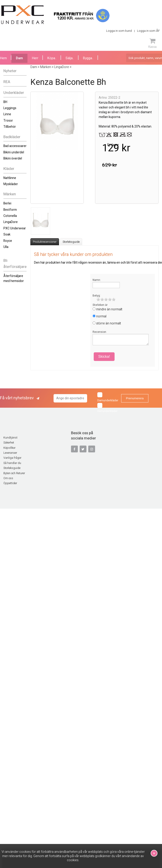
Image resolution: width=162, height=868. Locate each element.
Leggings (10, 108)
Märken (10, 194)
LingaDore (11, 222)
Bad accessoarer (15, 146)
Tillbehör (10, 127)
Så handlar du (12, 463)
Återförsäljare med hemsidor (14, 278)
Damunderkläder (108, 397)
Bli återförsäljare (15, 264)
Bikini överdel (13, 158)
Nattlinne (10, 178)
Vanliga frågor (12, 458)
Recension (99, 332)
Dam (19, 58)
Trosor (8, 121)
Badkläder (12, 137)
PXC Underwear (15, 228)
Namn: (97, 280)
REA (7, 82)
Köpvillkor (9, 448)
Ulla (6, 247)
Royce (8, 241)
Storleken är (100, 305)
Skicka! (104, 357)
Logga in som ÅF (148, 31)
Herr (35, 58)
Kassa (152, 43)
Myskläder (11, 184)
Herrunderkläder (107, 408)
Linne (7, 114)
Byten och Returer (14, 473)
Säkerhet (9, 443)
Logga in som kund (119, 31)
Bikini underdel (14, 152)
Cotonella (10, 216)
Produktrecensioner (45, 242)
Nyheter (10, 71)
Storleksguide (71, 242)
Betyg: (97, 296)
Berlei (7, 203)
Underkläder (14, 93)
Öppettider (10, 483)
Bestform (10, 210)
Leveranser (10, 453)
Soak (7, 234)
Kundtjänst (10, 438)
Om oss (8, 478)
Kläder (9, 169)
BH (5, 102)
